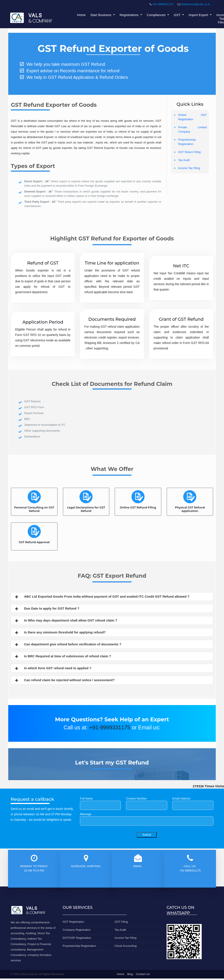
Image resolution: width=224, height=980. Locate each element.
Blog (130, 974)
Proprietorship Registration (187, 142)
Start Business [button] (101, 15)
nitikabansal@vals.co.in (195, 4)
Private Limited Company (193, 129)
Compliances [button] (157, 15)
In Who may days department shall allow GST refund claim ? (66, 621)
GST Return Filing (190, 152)
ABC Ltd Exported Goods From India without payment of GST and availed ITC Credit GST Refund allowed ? (102, 597)
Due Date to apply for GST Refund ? (47, 609)
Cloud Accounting (126, 946)
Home (81, 15)
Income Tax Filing (189, 168)
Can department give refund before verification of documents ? (68, 645)
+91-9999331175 (163, 4)
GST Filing (121, 922)
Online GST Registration (193, 117)
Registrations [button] (130, 15)
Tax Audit (184, 160)
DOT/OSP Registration (77, 938)
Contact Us (143, 974)
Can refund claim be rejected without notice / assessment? (64, 681)
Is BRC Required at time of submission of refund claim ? (63, 657)
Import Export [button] (199, 15)
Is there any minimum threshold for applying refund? (60, 633)
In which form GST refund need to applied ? (53, 669)
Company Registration (77, 930)
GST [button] (178, 15)
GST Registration (73, 922)
